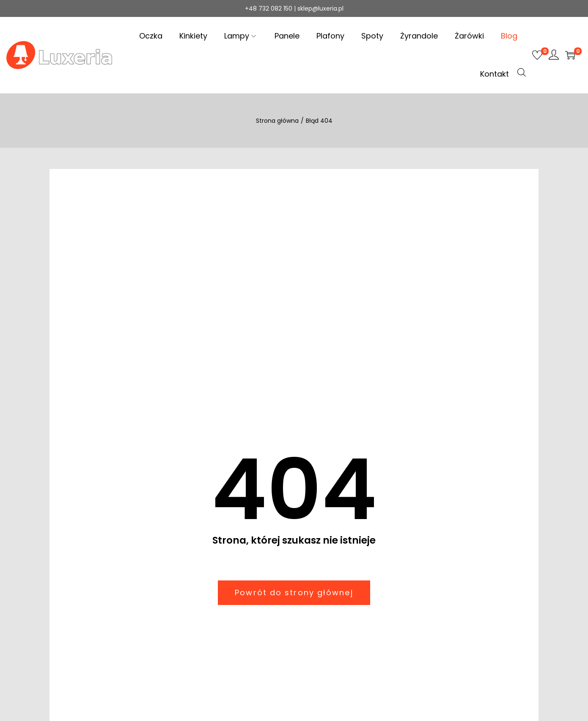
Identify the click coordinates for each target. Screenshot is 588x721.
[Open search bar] (522, 72)
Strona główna (277, 121)
